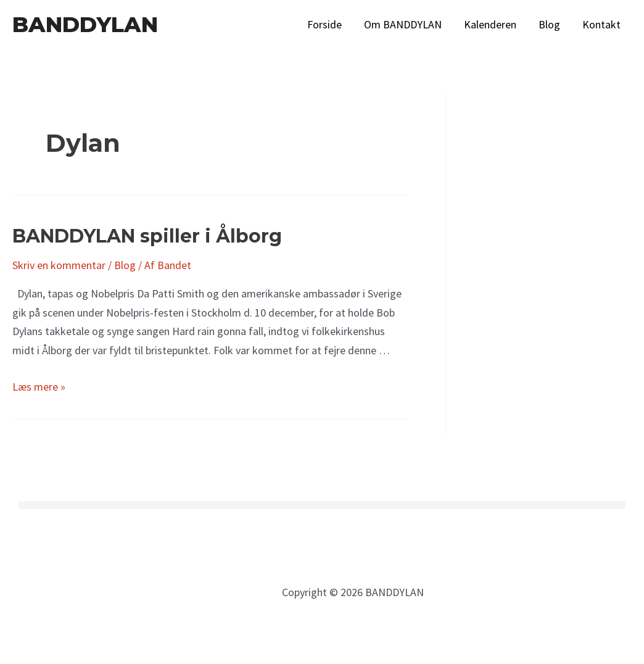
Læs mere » (39, 387)
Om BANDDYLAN (403, 24)
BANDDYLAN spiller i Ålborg (147, 236)
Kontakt (601, 24)
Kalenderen (490, 24)
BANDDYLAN (85, 24)
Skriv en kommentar (59, 265)
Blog (549, 24)
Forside (324, 24)
